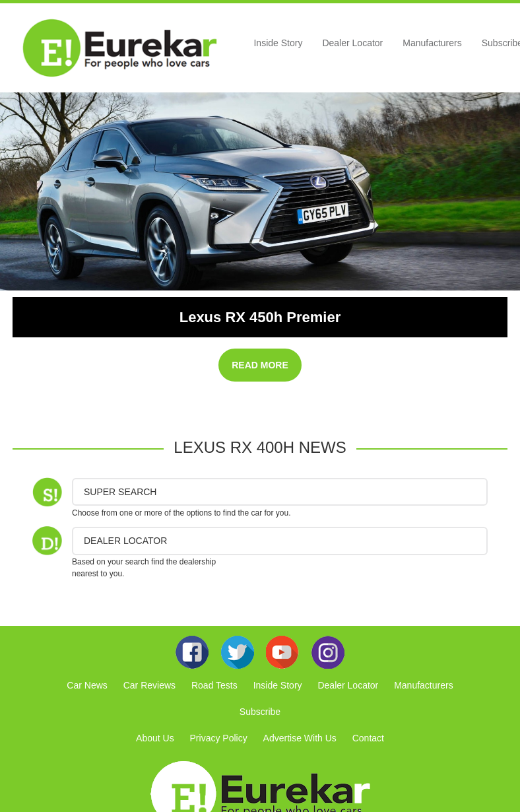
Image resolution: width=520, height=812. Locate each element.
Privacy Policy (219, 738)
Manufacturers (432, 43)
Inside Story (278, 43)
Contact (368, 738)
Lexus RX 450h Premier (260, 317)
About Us (155, 738)
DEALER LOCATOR (125, 541)
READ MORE (260, 365)
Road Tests (214, 685)
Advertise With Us (300, 738)
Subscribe (260, 712)
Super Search (120, 492)
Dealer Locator (352, 43)
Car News (87, 685)
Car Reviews (149, 685)
